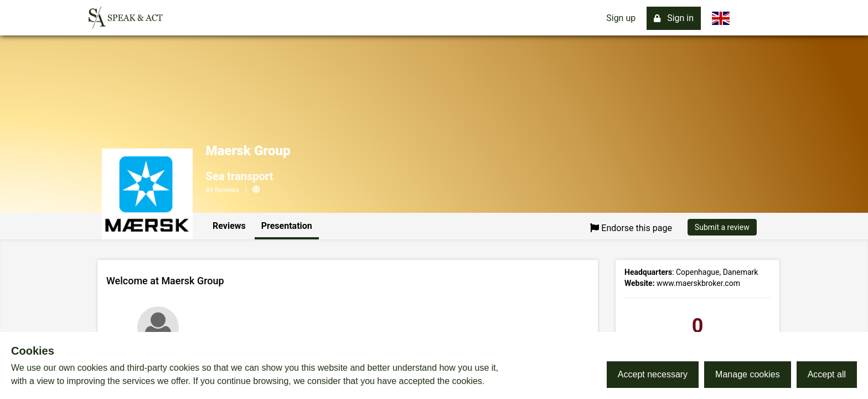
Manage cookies (748, 374)
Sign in (674, 18)
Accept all (827, 374)
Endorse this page (631, 228)
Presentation (287, 226)
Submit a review (722, 227)
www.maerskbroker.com (698, 283)
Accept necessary (653, 374)
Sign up (621, 18)
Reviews (229, 226)
